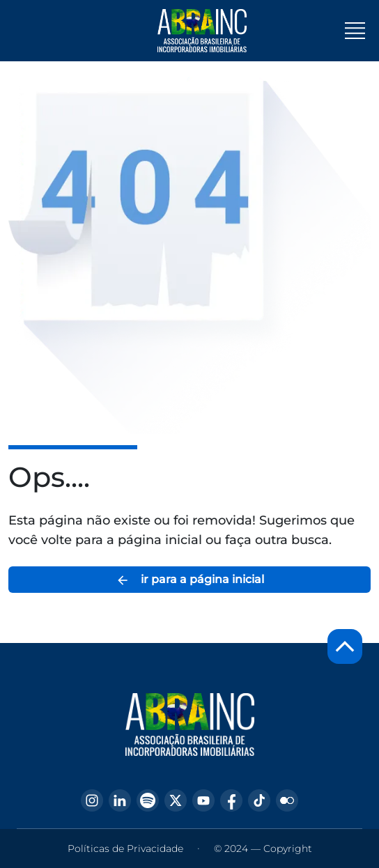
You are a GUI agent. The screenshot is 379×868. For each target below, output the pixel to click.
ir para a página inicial (190, 580)
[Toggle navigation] (355, 31)
